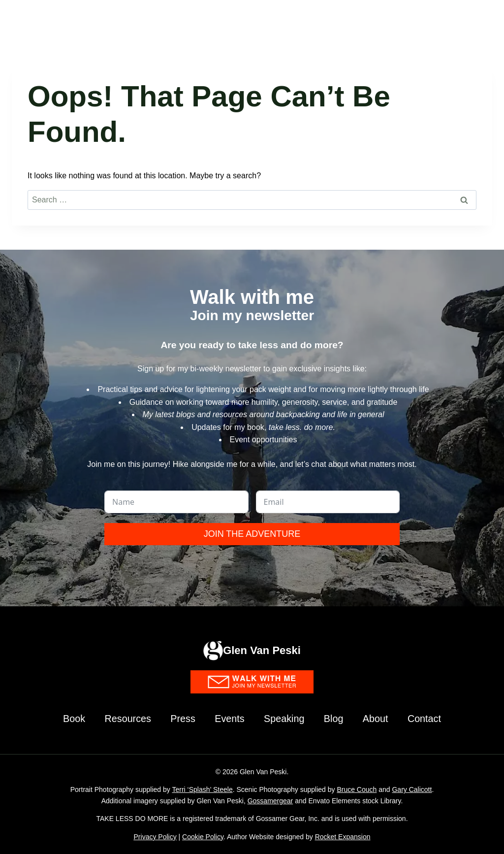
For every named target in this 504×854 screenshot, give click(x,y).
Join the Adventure (252, 533)
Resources (126, 719)
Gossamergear (270, 801)
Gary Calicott (412, 789)
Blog (335, 719)
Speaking (284, 719)
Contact (426, 719)
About (377, 719)
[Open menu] (481, 19)
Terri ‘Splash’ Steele (202, 789)
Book (72, 719)
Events (229, 719)
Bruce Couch (357, 789)
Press (182, 719)
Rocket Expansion (343, 837)
